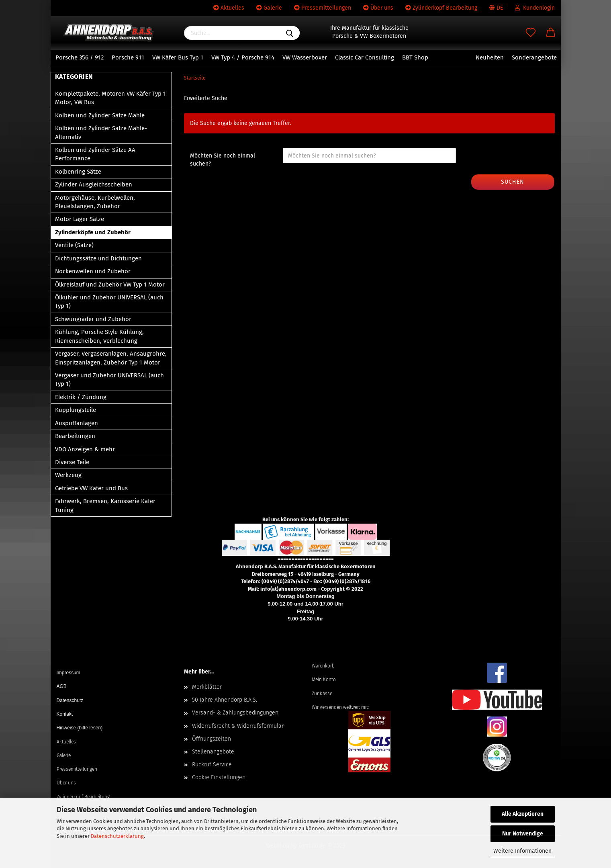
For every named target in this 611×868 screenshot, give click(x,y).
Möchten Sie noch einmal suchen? (223, 160)
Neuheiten (490, 57)
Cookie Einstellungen (219, 777)
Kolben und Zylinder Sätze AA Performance (95, 154)
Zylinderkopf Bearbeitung (441, 8)
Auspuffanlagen (77, 423)
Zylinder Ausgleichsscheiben (94, 184)
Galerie (269, 8)
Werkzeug (68, 475)
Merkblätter (207, 687)
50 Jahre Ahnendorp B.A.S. (225, 700)
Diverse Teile (72, 462)
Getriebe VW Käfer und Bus (91, 488)
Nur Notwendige (523, 834)
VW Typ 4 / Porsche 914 (243, 57)
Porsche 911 (128, 57)
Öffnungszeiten (211, 739)
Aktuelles (229, 8)
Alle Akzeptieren (523, 814)
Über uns (378, 8)
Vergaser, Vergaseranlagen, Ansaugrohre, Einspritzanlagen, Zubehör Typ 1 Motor (111, 358)
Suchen (513, 182)
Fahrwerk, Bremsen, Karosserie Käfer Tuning (105, 505)
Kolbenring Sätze (78, 172)
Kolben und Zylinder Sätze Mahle (100, 115)
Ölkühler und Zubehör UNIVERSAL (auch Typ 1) (109, 302)
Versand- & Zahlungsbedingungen (235, 713)
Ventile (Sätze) (74, 245)
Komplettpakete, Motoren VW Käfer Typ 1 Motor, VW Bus (110, 98)
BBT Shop (415, 57)
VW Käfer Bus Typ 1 (178, 57)
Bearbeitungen (75, 436)
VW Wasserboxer (305, 57)
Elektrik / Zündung (81, 397)
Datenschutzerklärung (117, 836)
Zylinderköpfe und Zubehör (93, 232)
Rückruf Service (212, 765)
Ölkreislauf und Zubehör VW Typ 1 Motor (110, 285)
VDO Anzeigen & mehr (85, 449)
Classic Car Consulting (365, 57)
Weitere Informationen (522, 851)
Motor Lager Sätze (80, 219)
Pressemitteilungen (323, 8)
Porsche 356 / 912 (80, 57)
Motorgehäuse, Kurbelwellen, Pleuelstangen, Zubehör (95, 202)
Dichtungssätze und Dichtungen (98, 258)
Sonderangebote (534, 57)
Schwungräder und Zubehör (93, 319)
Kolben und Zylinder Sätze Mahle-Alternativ (101, 132)
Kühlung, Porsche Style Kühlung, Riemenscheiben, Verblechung (99, 336)
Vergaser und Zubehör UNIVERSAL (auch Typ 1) (109, 380)
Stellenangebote (213, 752)
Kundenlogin (535, 8)
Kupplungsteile (76, 410)
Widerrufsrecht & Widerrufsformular (238, 726)
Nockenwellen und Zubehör (93, 271)
